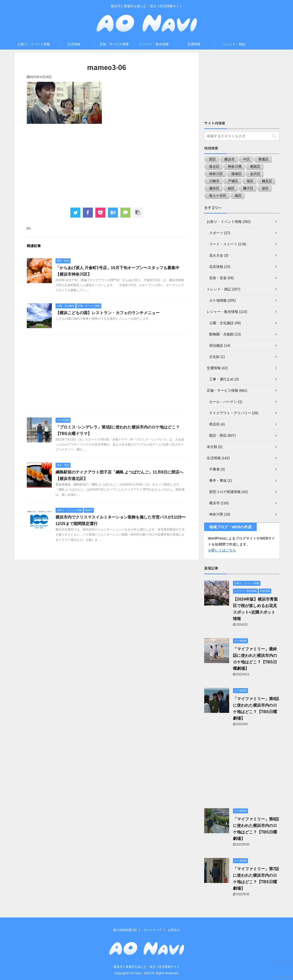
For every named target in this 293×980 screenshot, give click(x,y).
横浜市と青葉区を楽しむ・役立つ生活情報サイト (147, 967)
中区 (246, 159)
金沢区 (255, 174)
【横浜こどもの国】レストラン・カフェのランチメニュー (108, 313)
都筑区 (255, 167)
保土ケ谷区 (218, 196)
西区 (212, 159)
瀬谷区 (214, 188)
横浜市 (229, 159)
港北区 (214, 167)
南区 (238, 196)
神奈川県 (235, 167)
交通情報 (194, 44)
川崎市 (214, 181)
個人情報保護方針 (125, 930)
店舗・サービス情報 (114, 44)
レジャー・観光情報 (154, 44)
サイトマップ (153, 930)
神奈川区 (216, 174)
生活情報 (74, 44)
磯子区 (248, 188)
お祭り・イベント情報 (34, 44)
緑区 (231, 188)
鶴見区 (267, 181)
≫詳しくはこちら (222, 550)
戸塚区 (233, 181)
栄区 (265, 188)
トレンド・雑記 (234, 44)
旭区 (250, 181)
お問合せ (174, 930)
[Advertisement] (107, 165)
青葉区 (263, 159)
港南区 (236, 174)
